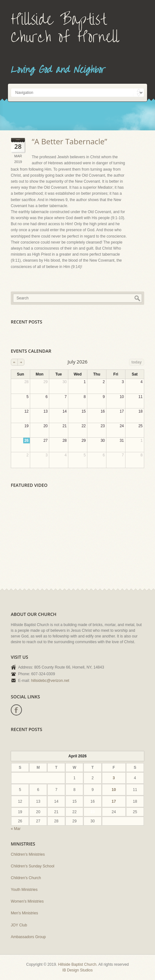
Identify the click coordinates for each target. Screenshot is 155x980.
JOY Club (19, 925)
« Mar (16, 829)
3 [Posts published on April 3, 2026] (114, 778)
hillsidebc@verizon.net (50, 681)
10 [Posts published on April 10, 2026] (114, 790)
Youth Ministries (24, 890)
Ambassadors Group (28, 937)
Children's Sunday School (33, 866)
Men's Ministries (24, 913)
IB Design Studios (77, 970)
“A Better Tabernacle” (69, 141)
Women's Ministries (27, 901)
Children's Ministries (28, 854)
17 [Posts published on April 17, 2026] (114, 801)
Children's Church (26, 878)
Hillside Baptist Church (77, 964)
